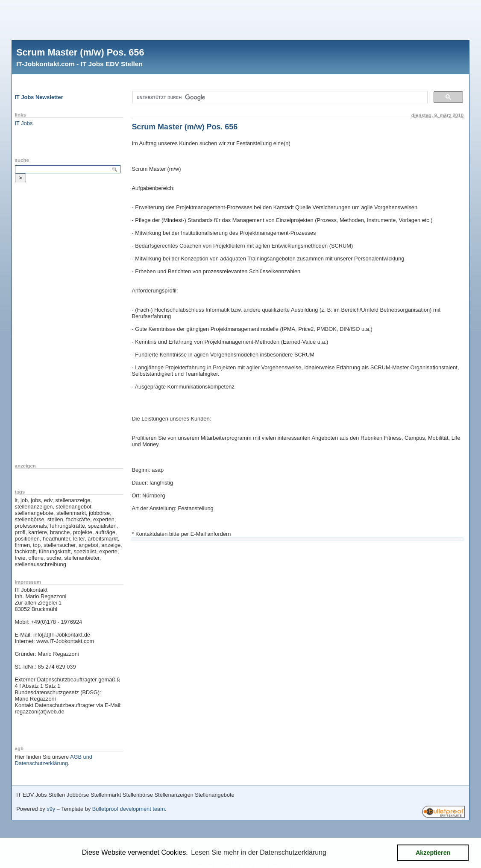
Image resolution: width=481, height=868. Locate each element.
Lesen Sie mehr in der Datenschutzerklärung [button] (259, 852)
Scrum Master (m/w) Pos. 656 (80, 52)
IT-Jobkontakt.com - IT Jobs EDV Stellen (79, 64)
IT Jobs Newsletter (39, 97)
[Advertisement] (240, 19)
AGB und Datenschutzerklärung (54, 760)
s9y (51, 809)
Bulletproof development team (129, 809)
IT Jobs (24, 123)
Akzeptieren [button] (433, 853)
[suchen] (279, 97)
